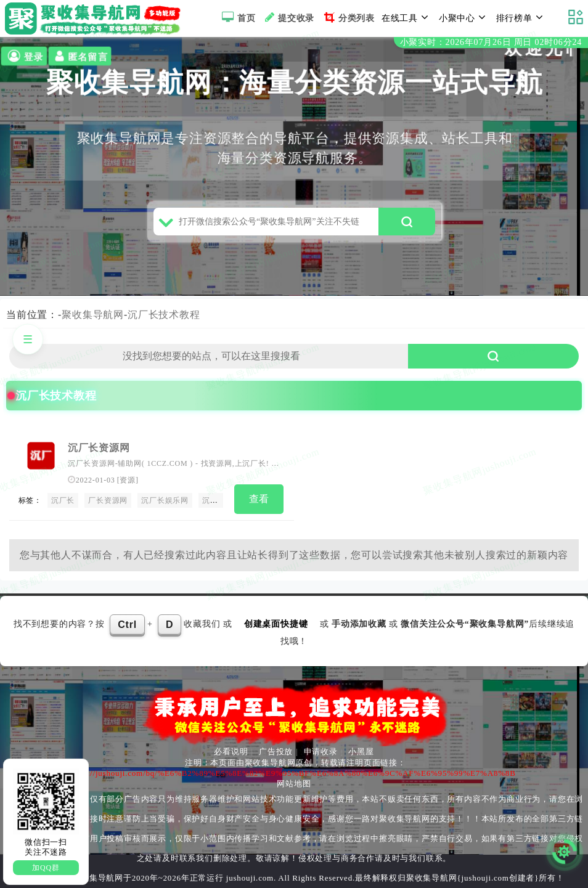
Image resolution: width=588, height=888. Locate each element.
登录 (24, 56)
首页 (237, 17)
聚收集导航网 (93, 315)
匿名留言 (80, 56)
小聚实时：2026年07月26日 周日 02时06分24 (491, 42)
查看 (259, 499)
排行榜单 (521, 17)
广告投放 (276, 752)
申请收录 (321, 752)
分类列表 (348, 17)
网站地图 (294, 784)
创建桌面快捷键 (276, 624)
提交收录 (288, 17)
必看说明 (231, 752)
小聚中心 (464, 17)
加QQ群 (46, 868)
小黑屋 (361, 752)
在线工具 (407, 17)
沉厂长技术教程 (164, 315)
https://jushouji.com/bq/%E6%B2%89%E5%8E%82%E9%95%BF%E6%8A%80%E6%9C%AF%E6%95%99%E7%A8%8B (292, 773)
